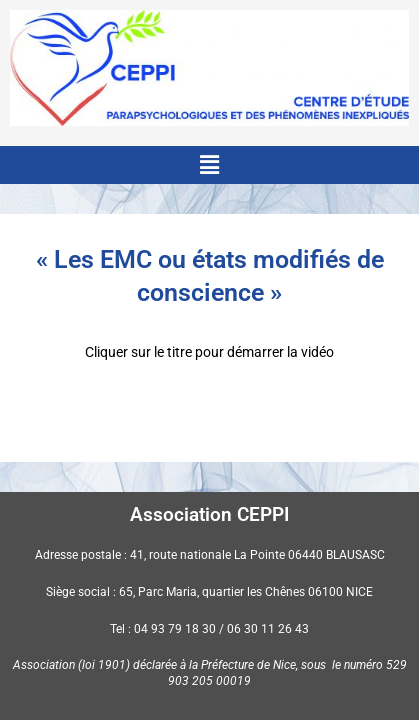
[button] (209, 165)
